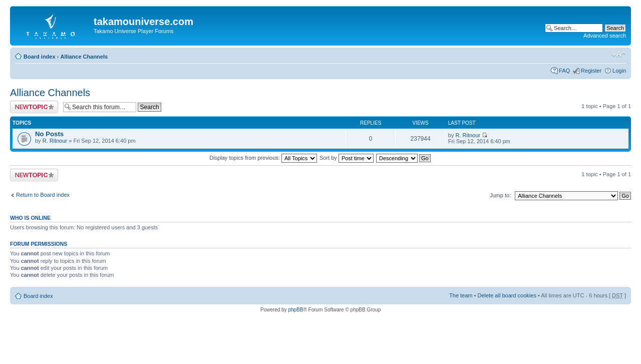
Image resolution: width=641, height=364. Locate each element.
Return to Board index (43, 195)
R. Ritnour (55, 141)
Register (591, 71)
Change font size (619, 55)
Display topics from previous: (263, 158)
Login (619, 71)
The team (461, 295)
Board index (40, 57)
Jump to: (500, 195)
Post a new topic (34, 107)
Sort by (347, 158)
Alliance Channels (84, 57)
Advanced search (605, 36)
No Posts (49, 134)
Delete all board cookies (507, 295)
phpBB (295, 310)
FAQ (564, 71)
